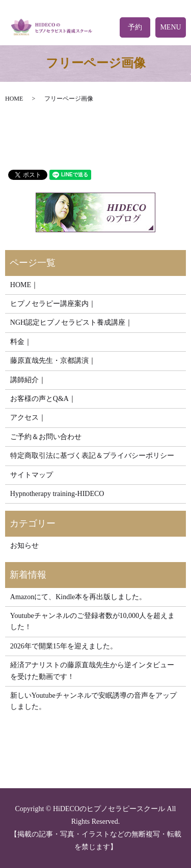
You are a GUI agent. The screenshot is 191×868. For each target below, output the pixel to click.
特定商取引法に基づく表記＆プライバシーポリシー (92, 456)
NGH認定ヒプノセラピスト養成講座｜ (71, 322)
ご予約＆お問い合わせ (46, 437)
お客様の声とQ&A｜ (43, 399)
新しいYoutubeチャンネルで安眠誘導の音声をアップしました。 (93, 701)
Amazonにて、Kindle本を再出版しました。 (78, 597)
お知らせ (24, 546)
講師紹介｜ (28, 380)
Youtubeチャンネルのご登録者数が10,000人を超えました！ (92, 621)
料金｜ (21, 342)
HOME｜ (24, 285)
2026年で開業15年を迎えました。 (64, 646)
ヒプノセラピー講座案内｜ (53, 304)
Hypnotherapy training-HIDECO (57, 494)
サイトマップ (32, 475)
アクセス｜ (28, 417)
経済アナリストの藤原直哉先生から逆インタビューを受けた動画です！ (92, 671)
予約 (135, 27)
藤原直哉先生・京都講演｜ (53, 361)
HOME (14, 99)
